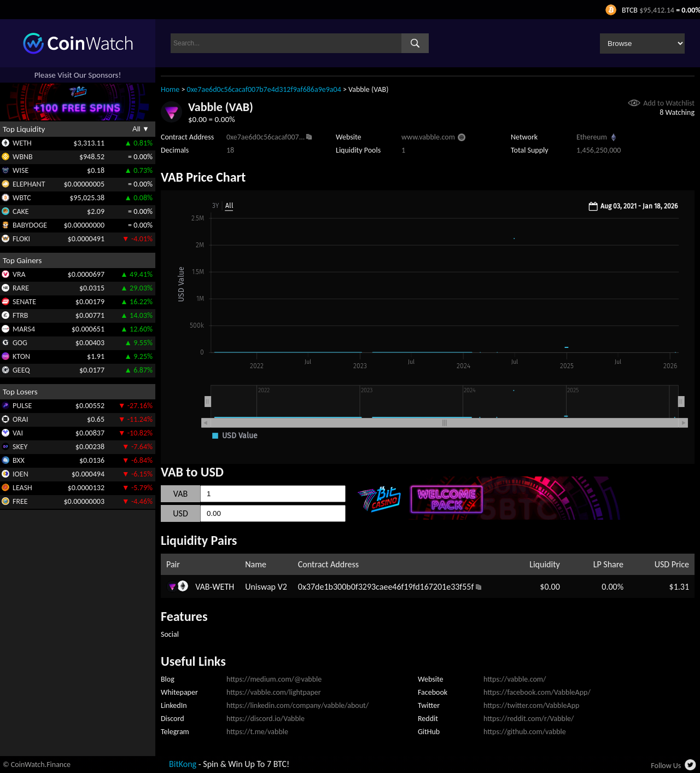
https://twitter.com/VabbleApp (531, 705)
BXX (19, 460)
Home (170, 89)
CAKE (21, 211)
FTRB (20, 315)
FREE (20, 501)
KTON (21, 356)
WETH (22, 143)
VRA (19, 274)
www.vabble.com (428, 137)
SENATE (24, 302)
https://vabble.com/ (515, 679)
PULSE (22, 406)
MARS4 (24, 329)
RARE (21, 288)
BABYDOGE (30, 225)
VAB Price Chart (203, 177)
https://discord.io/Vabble (266, 719)
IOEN (21, 474)
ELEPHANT (29, 184)
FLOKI (21, 239)
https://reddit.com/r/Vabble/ (529, 719)
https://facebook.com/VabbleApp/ (537, 692)
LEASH (22, 488)
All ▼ (141, 129)
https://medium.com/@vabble (274, 679)
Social (170, 634)
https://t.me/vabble (257, 732)
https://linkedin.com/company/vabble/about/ (297, 705)
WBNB (23, 157)
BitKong (183, 764)
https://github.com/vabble (525, 732)
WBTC (22, 198)
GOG (20, 343)
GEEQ (21, 370)
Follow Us (666, 766)
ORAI (21, 419)
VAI (18, 433)
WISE (21, 170)
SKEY (20, 447)
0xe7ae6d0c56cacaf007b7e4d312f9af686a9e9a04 (264, 89)
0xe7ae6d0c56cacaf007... (266, 137)
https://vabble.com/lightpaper (274, 692)
